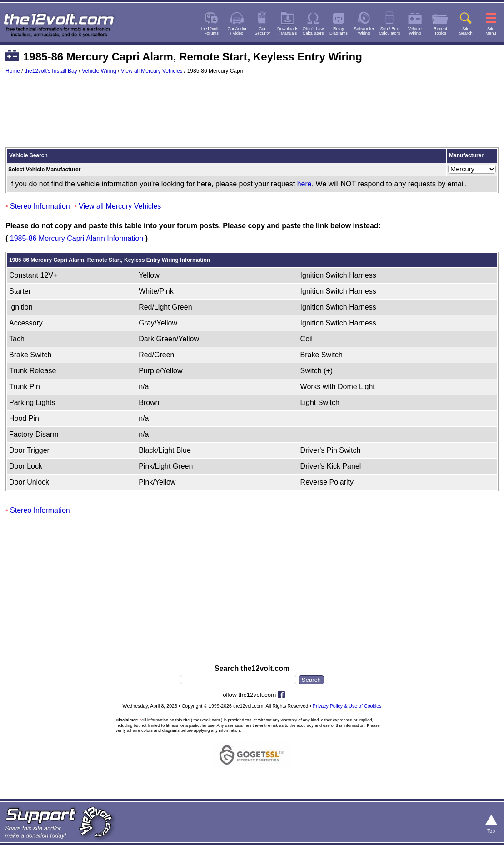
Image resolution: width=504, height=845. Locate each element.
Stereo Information (40, 206)
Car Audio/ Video (237, 31)
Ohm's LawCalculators (313, 31)
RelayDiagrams (339, 31)
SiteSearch (466, 31)
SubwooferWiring (364, 31)
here (304, 184)
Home (13, 71)
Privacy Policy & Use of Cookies (347, 706)
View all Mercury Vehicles (152, 71)
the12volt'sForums (211, 31)
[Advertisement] (252, 115)
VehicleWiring (415, 31)
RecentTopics (440, 31)
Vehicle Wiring (99, 71)
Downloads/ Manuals (288, 31)
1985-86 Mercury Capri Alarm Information (77, 238)
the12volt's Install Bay (51, 71)
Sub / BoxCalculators (390, 31)
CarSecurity (262, 31)
